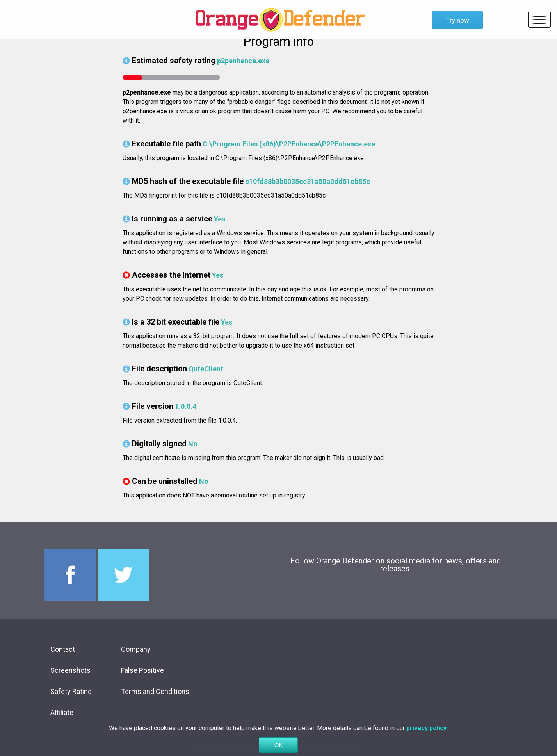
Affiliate (62, 712)
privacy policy (426, 735)
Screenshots (70, 670)
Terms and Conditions (155, 691)
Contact (63, 649)
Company (136, 649)
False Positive (142, 670)
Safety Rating (71, 691)
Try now (458, 20)
